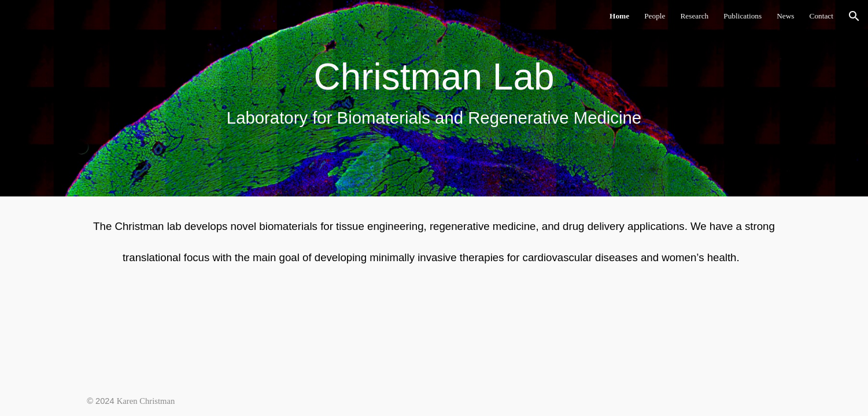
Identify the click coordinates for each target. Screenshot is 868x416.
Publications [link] (743, 16)
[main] (434, 98)
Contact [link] (821, 16)
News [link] (785, 16)
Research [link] (694, 16)
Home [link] (619, 16)
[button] (854, 16)
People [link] (655, 16)
